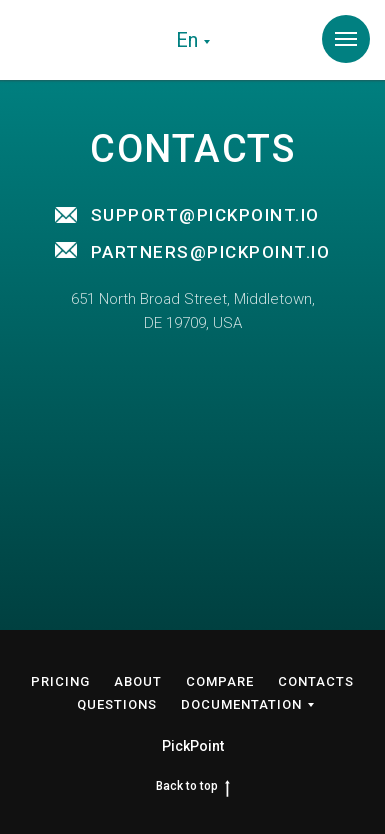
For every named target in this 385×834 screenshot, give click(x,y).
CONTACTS (316, 681)
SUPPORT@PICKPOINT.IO (205, 215)
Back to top (193, 786)
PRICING (60, 681)
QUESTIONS (117, 704)
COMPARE (220, 681)
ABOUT (138, 681)
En (187, 40)
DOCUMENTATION (241, 704)
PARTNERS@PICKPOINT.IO (211, 252)
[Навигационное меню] (346, 39)
